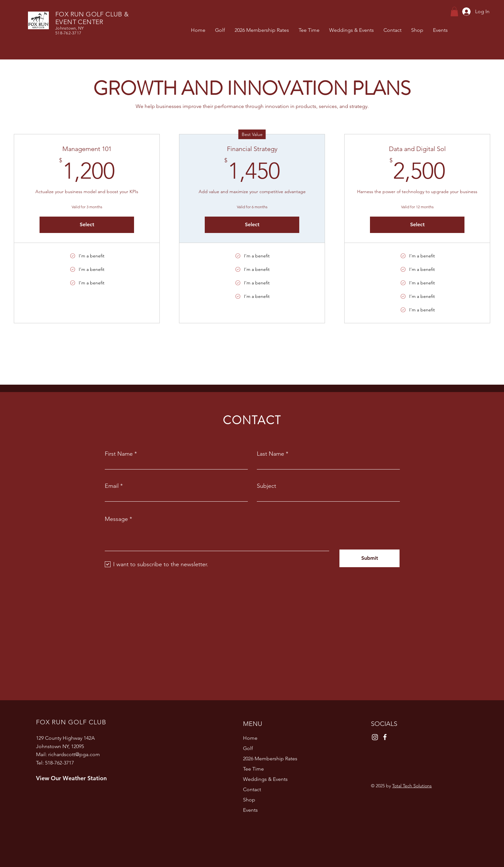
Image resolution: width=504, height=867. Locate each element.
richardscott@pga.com (74, 754)
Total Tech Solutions (412, 786)
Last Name (270, 454)
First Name (119, 454)
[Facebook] (385, 737)
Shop (249, 800)
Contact (252, 789)
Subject (266, 486)
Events (250, 810)
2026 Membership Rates (270, 759)
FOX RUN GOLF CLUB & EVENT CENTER (92, 18)
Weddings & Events (265, 779)
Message (116, 519)
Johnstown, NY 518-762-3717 (69, 31)
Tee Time (253, 769)
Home (250, 738)
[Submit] (369, 558)
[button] (454, 12)
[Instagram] (375, 737)
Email (112, 486)
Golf (248, 748)
